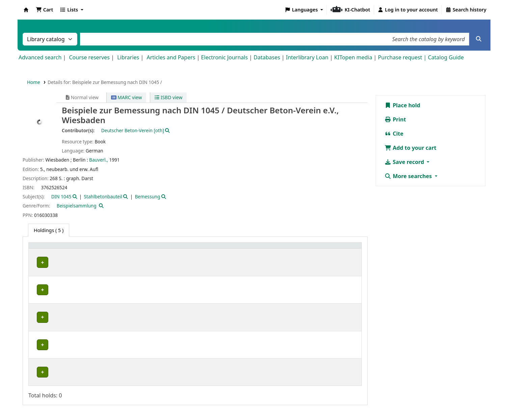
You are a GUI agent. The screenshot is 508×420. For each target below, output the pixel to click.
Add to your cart (410, 148)
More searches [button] (409, 176)
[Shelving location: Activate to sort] (149, 249)
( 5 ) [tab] (49, 230)
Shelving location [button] (142, 249)
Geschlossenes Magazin (147, 350)
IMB (39, 262)
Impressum (225, 401)
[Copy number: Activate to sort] (260, 249)
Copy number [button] (254, 249)
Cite (394, 134)
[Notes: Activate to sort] (339, 249)
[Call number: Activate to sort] (208, 249)
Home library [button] (47, 249)
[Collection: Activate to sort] (98, 249)
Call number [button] (198, 249)
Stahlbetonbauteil (103, 197)
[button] (44, 10)
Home (34, 82)
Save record (405, 162)
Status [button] (296, 249)
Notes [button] (327, 249)
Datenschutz (261, 401)
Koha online (26, 10)
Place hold (402, 105)
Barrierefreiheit (302, 401)
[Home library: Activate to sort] (53, 249)
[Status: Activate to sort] (301, 249)
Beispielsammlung (77, 206)
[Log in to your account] (408, 10)
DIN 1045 (61, 197)
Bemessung (147, 197)
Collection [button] (92, 249)
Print (395, 119)
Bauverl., (99, 160)
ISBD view (168, 97)
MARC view (127, 97)
